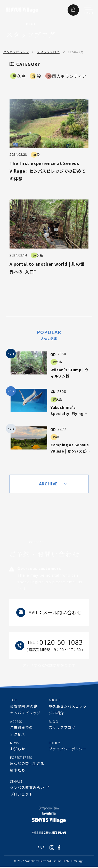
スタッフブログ (48, 52)
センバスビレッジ (16, 52)
